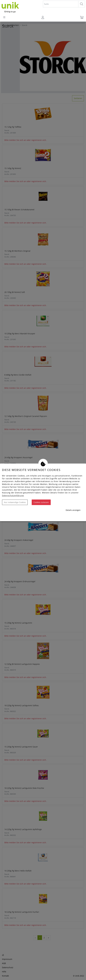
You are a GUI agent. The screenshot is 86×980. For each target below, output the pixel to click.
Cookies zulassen (41, 502)
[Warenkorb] (82, 17)
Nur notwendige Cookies (15, 502)
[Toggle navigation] (4, 17)
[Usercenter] (43, 17)
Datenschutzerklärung (13, 495)
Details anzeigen (73, 510)
